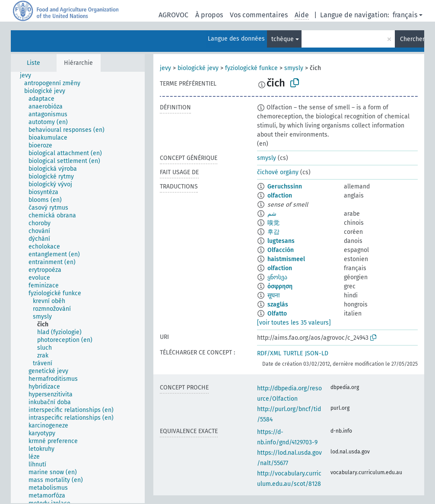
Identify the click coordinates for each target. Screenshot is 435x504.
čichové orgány (278, 172)
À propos (209, 15)
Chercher (412, 39)
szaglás (278, 305)
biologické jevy (198, 68)
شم (272, 214)
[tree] (78, 287)
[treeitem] (29, 76)
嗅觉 (273, 223)
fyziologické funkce (251, 68)
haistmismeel (286, 259)
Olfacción (281, 250)
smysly (294, 68)
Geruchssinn (285, 187)
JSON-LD (317, 353)
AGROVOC (173, 15)
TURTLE (293, 353)
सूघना (274, 295)
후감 (273, 232)
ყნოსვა (277, 277)
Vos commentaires (259, 15)
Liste (33, 63)
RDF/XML (269, 353)
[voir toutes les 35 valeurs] (294, 323)
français (405, 15)
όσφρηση (280, 286)
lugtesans (281, 241)
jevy (165, 68)
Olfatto (277, 314)
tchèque (283, 39)
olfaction (280, 196)
